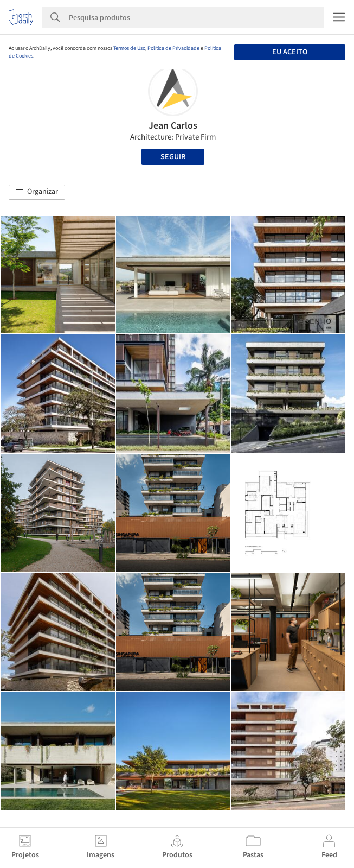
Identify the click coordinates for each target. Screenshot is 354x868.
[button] (37, 192)
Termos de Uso (129, 48)
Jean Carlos (173, 126)
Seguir (173, 157)
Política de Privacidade (173, 48)
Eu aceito (290, 52)
